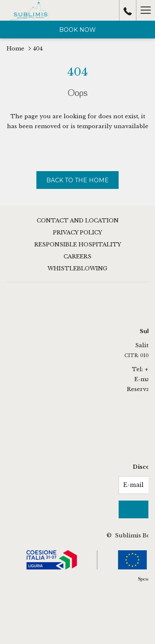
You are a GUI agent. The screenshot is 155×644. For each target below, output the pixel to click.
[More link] (145, 10)
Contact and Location (78, 221)
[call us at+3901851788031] (128, 10)
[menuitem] (77, 222)
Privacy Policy (77, 233)
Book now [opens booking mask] (77, 30)
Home (15, 49)
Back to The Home (77, 180)
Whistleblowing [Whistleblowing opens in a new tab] (77, 268)
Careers (77, 256)
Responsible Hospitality (78, 244)
